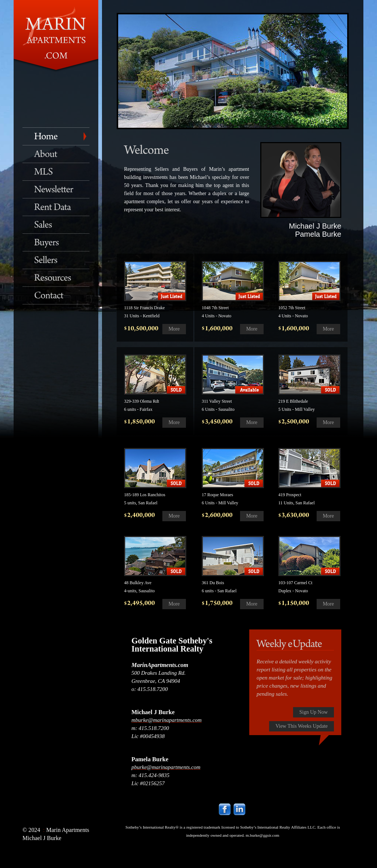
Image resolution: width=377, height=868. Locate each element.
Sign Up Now (313, 712)
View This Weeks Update (302, 726)
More (174, 329)
